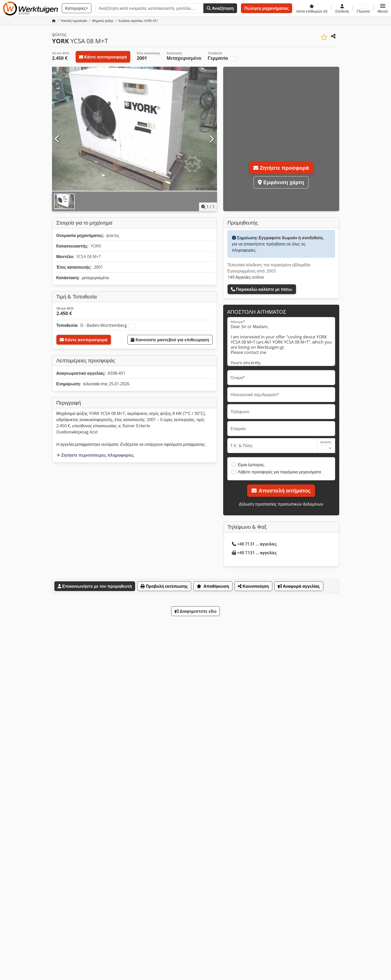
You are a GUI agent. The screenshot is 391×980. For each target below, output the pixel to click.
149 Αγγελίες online (246, 277)
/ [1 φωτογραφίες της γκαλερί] (208, 207)
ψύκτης (113, 235)
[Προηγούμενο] (57, 139)
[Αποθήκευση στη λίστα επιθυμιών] (324, 37)
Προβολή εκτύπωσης (164, 586)
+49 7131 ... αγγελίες (254, 544)
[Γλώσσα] (363, 8)
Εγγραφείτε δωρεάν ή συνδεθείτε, (292, 238)
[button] (383, 8)
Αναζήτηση (220, 8)
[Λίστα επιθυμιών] (312, 8)
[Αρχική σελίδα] (54, 21)
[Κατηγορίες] (77, 8)
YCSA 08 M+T (89, 257)
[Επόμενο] (211, 139)
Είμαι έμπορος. (251, 465)
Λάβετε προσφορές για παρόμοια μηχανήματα (280, 472)
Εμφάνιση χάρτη (281, 182)
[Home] (74, 21)
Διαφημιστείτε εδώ (196, 611)
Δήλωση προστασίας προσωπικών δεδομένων (281, 504)
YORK (96, 246)
